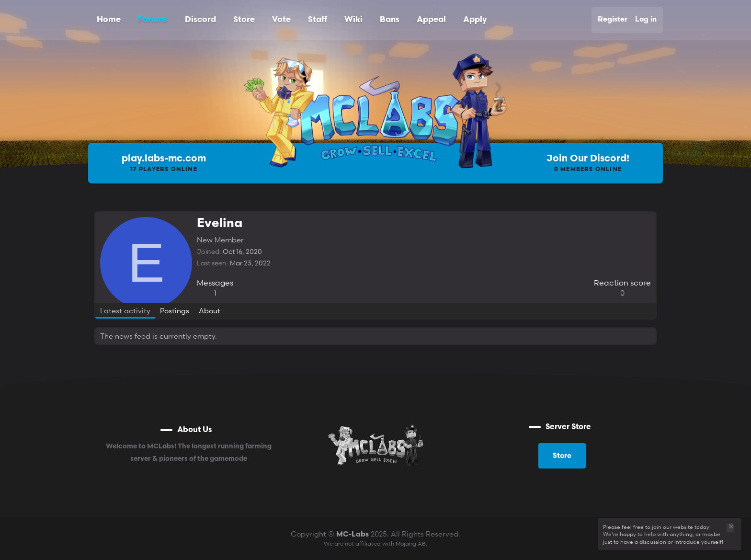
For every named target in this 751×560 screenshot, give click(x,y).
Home (109, 20)
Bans (390, 20)
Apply (475, 20)
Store (244, 20)
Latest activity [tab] (125, 310)
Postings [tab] (175, 310)
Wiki (353, 20)
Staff (318, 20)
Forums (153, 20)
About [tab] (210, 310)
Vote (281, 20)
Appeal (431, 20)
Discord (200, 20)
